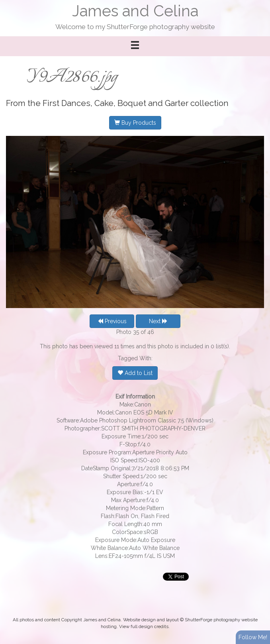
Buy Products (135, 123)
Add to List (135, 373)
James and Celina (135, 11)
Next (158, 321)
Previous (112, 321)
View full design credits (144, 626)
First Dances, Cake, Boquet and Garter (115, 103)
